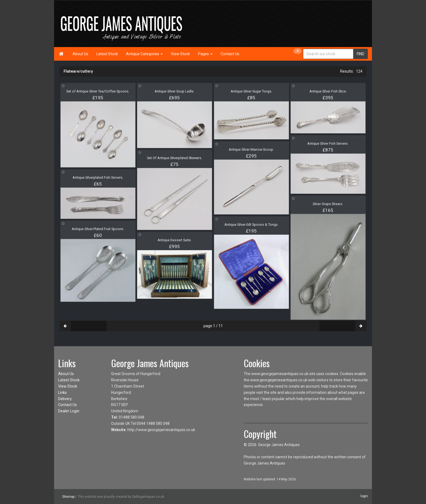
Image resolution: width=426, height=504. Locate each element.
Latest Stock (107, 54)
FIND (361, 54)
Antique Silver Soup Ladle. (174, 91)
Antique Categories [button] (144, 54)
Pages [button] (205, 54)
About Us (80, 54)
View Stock (180, 54)
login (364, 496)
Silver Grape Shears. (328, 204)
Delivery (65, 399)
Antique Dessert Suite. (175, 240)
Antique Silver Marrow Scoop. (251, 149)
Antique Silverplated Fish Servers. (98, 177)
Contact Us (230, 54)
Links (62, 392)
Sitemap (68, 497)
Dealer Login (69, 411)
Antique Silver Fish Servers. (328, 143)
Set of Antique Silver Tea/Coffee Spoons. (98, 91)
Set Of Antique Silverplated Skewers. (175, 158)
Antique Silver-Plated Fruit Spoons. (98, 229)
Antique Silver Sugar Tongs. (251, 91)
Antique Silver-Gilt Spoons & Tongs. (251, 225)
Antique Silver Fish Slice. (328, 91)
